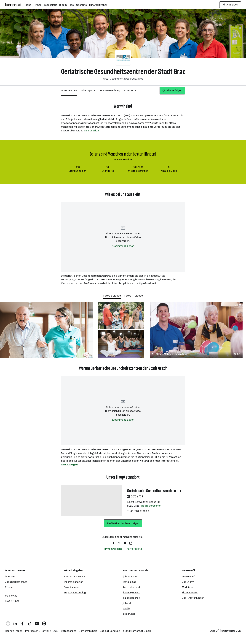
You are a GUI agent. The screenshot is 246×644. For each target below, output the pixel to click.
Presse (9, 587)
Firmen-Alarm (190, 593)
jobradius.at (130, 577)
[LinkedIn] (15, 622)
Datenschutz (69, 631)
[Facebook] (22, 622)
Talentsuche (71, 587)
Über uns (10, 577)
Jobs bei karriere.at (16, 582)
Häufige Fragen (14, 631)
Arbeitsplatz (88, 90)
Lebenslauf (188, 577)
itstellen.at (130, 582)
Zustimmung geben (123, 246)
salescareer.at (131, 598)
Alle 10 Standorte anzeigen (123, 523)
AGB (56, 631)
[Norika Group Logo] (225, 631)
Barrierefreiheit (88, 631)
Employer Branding (75, 593)
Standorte (130, 90)
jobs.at (127, 603)
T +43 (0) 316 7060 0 (138, 511)
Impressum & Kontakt (38, 631)
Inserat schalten (74, 582)
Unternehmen (69, 90)
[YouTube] (37, 622)
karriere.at (137, 631)
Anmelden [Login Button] (230, 5)
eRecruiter (129, 614)
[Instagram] (8, 622)
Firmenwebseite (113, 549)
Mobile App (11, 596)
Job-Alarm (188, 582)
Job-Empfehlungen (193, 598)
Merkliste (187, 587)
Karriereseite (134, 549)
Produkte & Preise (74, 577)
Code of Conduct (110, 631)
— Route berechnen (150, 506)
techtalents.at (132, 587)
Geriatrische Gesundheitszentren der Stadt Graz (123, 72)
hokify (127, 609)
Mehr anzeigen (92, 131)
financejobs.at (131, 593)
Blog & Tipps (12, 601)
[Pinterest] (44, 622)
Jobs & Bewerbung (110, 90)
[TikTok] (30, 622)
